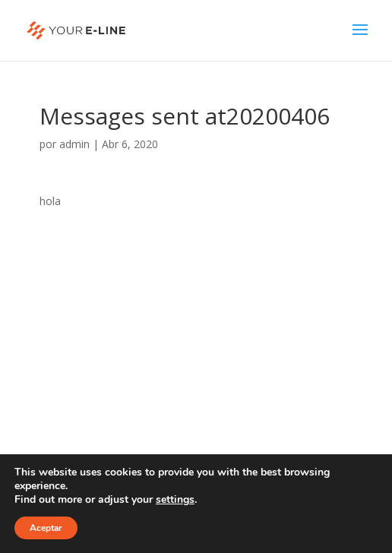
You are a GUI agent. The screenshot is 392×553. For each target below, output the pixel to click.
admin (74, 144)
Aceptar (46, 528)
